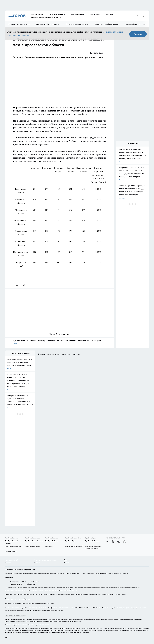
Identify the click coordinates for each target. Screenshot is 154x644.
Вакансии (95, 14)
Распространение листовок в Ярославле (18, 599)
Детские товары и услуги (19, 24)
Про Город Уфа (70, 541)
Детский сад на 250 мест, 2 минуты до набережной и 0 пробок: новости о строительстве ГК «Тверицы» (59, 342)
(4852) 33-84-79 (21, 584)
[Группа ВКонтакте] (107, 542)
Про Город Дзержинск (32, 538)
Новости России (57, 14)
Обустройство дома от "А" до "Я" (47, 17)
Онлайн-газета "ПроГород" (74, 546)
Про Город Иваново (51, 538)
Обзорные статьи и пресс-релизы (45, 560)
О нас (66, 560)
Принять (138, 34)
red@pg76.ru (31, 584)
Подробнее (77, 621)
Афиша (110, 14)
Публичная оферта (11, 551)
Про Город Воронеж (12, 538)
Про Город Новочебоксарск (34, 541)
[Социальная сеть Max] (125, 542)
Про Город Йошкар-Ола (73, 538)
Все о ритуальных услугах (77, 24)
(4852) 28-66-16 (25, 582)
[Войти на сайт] (144, 16)
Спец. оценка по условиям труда (16, 616)
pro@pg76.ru (35, 582)
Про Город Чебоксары (92, 541)
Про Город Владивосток (13, 546)
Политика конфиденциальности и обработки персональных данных (27, 625)
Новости (37, 563)
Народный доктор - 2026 (135, 24)
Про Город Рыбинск (51, 541)
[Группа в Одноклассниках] (113, 542)
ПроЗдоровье (78, 14)
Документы (49, 546)
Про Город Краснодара (33, 546)
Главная (66, 563)
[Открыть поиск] (138, 16)
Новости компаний (11, 560)
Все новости (37, 14)
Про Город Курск (91, 538)
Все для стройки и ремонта (48, 24)
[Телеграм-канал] (119, 542)
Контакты (8, 563)
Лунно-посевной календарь (106, 24)
